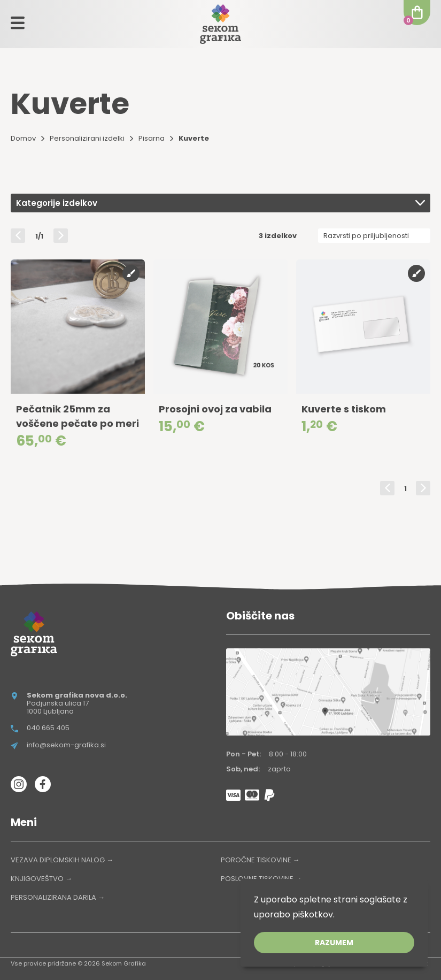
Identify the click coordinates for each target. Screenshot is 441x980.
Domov (23, 138)
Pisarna (152, 138)
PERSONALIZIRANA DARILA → (58, 897)
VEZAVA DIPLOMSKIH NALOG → (62, 860)
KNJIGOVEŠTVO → (41, 879)
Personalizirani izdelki (87, 138)
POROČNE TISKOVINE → (260, 860)
